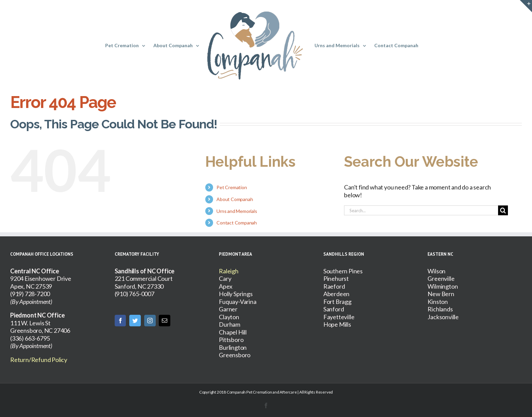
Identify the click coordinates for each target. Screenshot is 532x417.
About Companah (235, 199)
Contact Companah (237, 223)
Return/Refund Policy (39, 360)
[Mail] (165, 321)
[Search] (503, 210)
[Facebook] (120, 321)
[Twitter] (135, 321)
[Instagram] (150, 321)
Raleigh (229, 271)
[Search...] (421, 210)
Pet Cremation (232, 187)
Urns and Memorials (237, 211)
